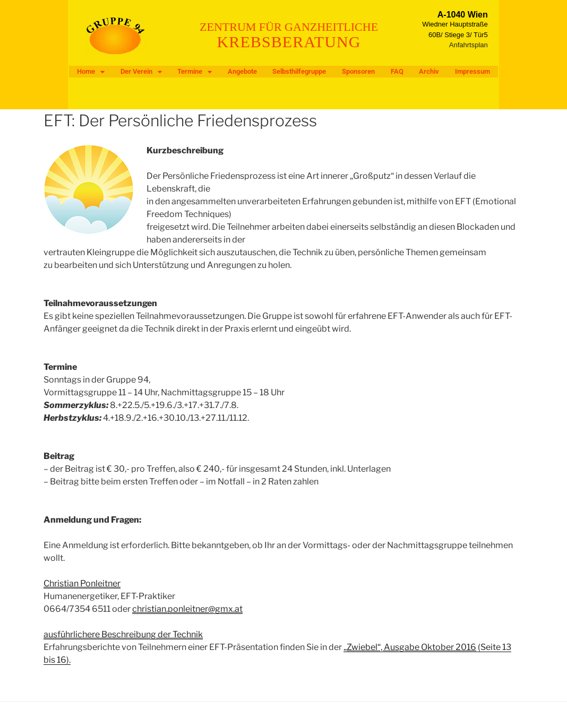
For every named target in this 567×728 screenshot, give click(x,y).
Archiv (429, 71)
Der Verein (141, 72)
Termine (195, 72)
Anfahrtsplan (469, 45)
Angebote (242, 71)
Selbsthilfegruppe (299, 71)
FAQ (397, 71)
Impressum (472, 71)
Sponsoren (358, 71)
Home (91, 72)
